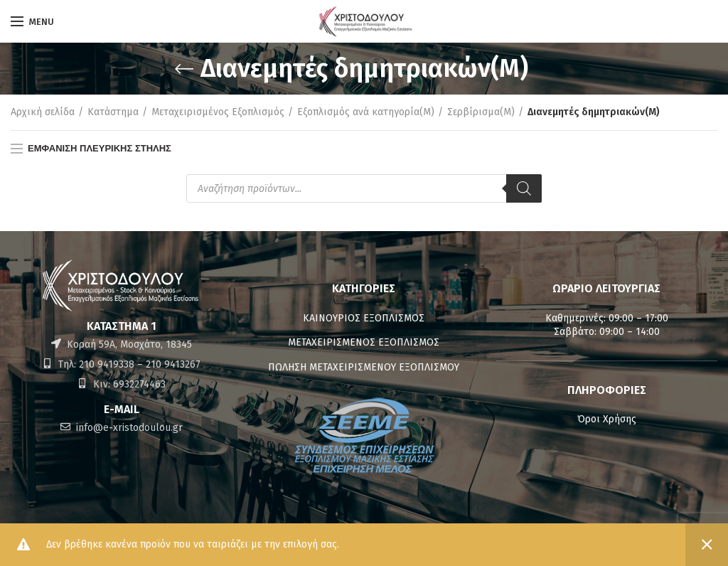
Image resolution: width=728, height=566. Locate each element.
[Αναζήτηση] (524, 188)
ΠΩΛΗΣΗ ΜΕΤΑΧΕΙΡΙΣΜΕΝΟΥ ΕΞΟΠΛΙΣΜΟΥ (364, 367)
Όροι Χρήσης (607, 419)
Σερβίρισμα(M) (481, 112)
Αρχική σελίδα (43, 112)
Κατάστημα (113, 112)
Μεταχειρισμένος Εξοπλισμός (218, 112)
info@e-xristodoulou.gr (128, 428)
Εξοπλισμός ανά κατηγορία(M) (366, 112)
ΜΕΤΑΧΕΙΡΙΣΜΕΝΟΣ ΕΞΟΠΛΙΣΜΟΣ (364, 342)
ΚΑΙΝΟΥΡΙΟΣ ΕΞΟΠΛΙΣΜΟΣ (364, 318)
